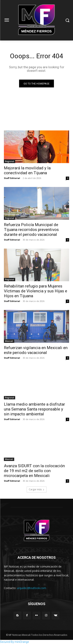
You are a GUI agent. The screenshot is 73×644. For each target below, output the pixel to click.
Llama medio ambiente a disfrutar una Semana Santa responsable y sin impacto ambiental (34, 409)
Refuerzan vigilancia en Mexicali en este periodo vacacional (36, 350)
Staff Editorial (12, 178)
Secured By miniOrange (15, 642)
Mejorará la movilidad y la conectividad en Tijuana (27, 170)
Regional (10, 161)
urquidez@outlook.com (32, 588)
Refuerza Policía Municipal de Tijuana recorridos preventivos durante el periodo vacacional (31, 230)
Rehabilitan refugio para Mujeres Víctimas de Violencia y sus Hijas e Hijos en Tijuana (36, 291)
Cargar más (37, 489)
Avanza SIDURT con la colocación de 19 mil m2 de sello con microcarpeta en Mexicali (34, 471)
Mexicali (9, 341)
